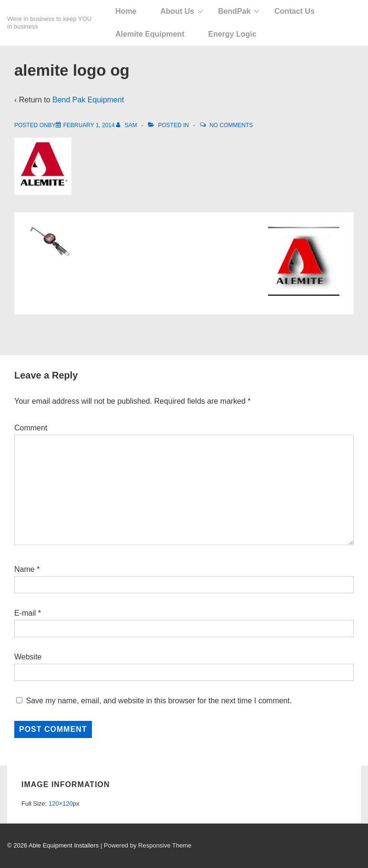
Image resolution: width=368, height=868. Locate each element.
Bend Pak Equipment (88, 100)
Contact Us (294, 11)
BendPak (234, 11)
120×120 (61, 803)
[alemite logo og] (89, 125)
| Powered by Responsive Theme (146, 845)
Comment (31, 428)
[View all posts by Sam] (127, 125)
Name (25, 569)
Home (126, 11)
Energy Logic (232, 34)
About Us (177, 11)
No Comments (231, 125)
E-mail (25, 613)
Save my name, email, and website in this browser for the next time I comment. (159, 701)
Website (28, 657)
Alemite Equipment (150, 34)
